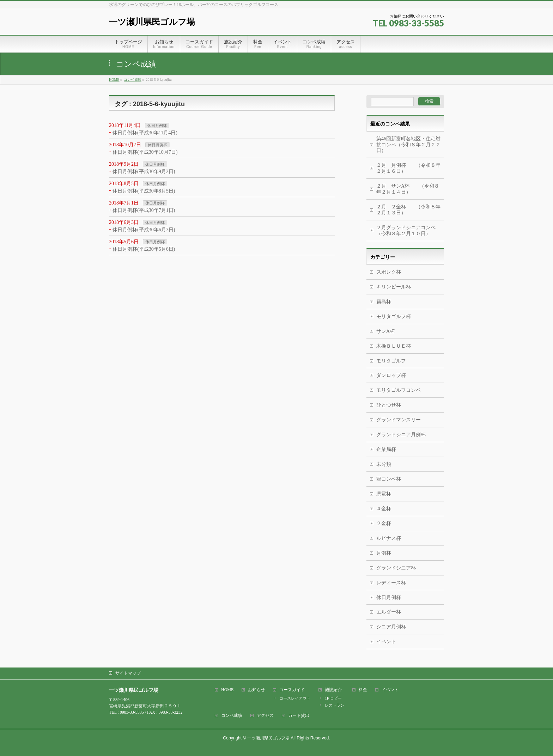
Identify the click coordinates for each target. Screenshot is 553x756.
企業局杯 (386, 449)
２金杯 (384, 523)
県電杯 (384, 494)
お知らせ (256, 690)
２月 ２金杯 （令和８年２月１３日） (408, 210)
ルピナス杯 (389, 538)
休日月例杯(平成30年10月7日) (145, 152)
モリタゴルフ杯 (394, 316)
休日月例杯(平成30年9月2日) (144, 172)
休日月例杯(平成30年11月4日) (145, 133)
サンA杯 (385, 331)
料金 (363, 690)
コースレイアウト (295, 698)
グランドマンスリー (399, 420)
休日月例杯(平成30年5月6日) (144, 249)
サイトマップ (128, 673)
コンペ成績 (232, 716)
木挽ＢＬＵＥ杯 (394, 346)
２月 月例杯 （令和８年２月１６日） (408, 168)
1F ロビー (333, 698)
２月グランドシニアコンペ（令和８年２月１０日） (406, 231)
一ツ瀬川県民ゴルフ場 (152, 22)
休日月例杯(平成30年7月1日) (144, 210)
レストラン (335, 705)
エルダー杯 (389, 612)
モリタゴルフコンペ (399, 390)
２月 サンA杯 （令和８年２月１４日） (408, 189)
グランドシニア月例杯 (401, 435)
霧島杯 (384, 302)
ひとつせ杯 (389, 405)
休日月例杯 (157, 126)
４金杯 (384, 509)
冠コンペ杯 (389, 479)
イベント (386, 642)
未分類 (384, 464)
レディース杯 (391, 583)
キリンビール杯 (394, 287)
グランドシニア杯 (396, 568)
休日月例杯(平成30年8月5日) (144, 191)
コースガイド (292, 690)
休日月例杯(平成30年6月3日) (144, 230)
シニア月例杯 (391, 627)
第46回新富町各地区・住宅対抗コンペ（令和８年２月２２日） (408, 145)
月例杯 (384, 553)
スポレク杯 (389, 272)
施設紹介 (333, 690)
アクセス (265, 716)
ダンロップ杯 (391, 375)
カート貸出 (299, 716)
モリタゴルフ (391, 361)
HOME (227, 690)
